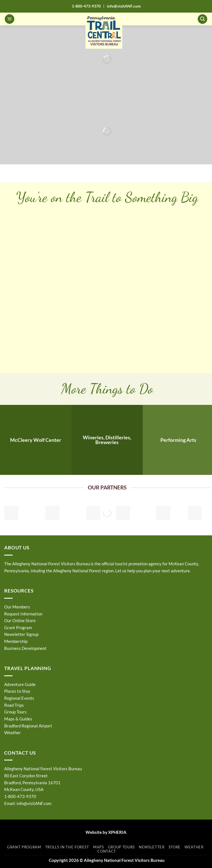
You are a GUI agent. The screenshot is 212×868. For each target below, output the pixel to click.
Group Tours (15, 712)
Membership (16, 641)
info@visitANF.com (34, 803)
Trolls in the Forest (67, 847)
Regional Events (19, 698)
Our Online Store (20, 620)
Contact (107, 851)
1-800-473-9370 (86, 6)
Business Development (25, 648)
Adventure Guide (20, 684)
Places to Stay (17, 691)
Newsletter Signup (21, 634)
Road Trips (14, 705)
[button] (10, 19)
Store (175, 847)
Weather (12, 732)
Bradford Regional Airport (28, 726)
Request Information (23, 614)
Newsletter (152, 847)
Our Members (17, 607)
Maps (99, 847)
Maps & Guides (18, 719)
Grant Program (18, 627)
